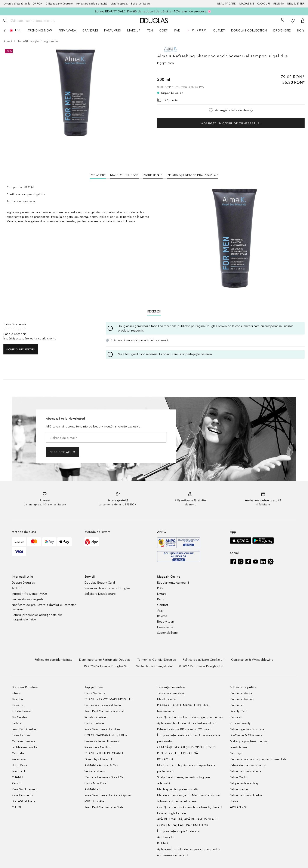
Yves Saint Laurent (25, 789)
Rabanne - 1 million (98, 747)
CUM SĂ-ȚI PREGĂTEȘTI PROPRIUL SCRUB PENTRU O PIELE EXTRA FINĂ (186, 750)
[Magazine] (248, 4)
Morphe (17, 699)
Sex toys (236, 753)
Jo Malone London (25, 747)
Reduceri (236, 717)
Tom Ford (18, 771)
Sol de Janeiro (22, 711)
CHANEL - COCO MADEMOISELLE (108, 699)
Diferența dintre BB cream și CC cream (184, 729)
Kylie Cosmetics (23, 795)
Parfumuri (237, 705)
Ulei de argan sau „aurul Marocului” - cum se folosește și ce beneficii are (188, 798)
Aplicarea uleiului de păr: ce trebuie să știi (187, 723)
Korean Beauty (240, 723)
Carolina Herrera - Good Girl (105, 777)
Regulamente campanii (173, 583)
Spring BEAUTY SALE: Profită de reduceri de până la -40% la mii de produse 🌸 (153, 11)
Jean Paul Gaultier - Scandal (104, 711)
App (160, 610)
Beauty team (166, 622)
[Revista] (280, 4)
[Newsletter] (296, 4)
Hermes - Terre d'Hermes (102, 741)
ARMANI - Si (93, 789)
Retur (161, 599)
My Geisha (19, 717)
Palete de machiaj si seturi (248, 765)
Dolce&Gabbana (24, 801)
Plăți (160, 588)
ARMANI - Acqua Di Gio (101, 765)
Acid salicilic (166, 837)
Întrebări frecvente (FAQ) (29, 594)
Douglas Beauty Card (100, 583)
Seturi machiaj (240, 789)
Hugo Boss (20, 765)
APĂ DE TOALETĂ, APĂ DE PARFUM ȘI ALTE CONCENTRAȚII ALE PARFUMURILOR (188, 822)
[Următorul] (303, 31)
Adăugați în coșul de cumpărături (231, 123)
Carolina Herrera (23, 741)
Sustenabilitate (167, 633)
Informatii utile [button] (22, 577)
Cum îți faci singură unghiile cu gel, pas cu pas (190, 717)
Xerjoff (17, 783)
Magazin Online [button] (169, 577)
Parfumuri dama (241, 693)
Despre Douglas (23, 583)
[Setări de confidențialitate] (154, 666)
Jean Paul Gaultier (24, 729)
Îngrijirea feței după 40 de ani (178, 831)
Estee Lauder (21, 735)
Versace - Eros (95, 771)
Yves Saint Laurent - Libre (102, 729)
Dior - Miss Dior (95, 783)
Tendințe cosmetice (171, 693)
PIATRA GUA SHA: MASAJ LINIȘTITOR (183, 705)
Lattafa (17, 723)
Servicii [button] (90, 577)
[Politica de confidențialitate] (54, 660)
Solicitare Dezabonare (100, 594)
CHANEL (18, 777)
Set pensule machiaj (244, 783)
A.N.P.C (17, 588)
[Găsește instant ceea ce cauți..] (42, 21)
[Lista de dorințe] (293, 21)
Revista (162, 616)
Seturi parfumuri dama (246, 771)
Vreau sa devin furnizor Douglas (107, 588)
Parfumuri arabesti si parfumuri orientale (258, 759)
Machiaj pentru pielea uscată (178, 789)
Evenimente (165, 627)
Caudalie (18, 753)
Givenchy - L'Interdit (98, 759)
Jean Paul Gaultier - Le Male (104, 807)
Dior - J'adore (94, 723)
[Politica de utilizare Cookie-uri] (204, 660)
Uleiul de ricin (167, 699)
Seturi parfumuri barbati (247, 795)
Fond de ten (238, 747)
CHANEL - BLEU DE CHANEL (104, 753)
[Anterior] (5, 31)
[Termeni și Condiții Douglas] (157, 660)
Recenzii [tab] (154, 311)
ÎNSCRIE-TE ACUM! (63, 452)
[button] (303, 21)
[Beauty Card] (228, 4)
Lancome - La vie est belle (103, 705)
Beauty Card (239, 711)
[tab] (98, 175)
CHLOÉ (17, 807)
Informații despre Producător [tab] (193, 175)
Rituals (16, 693)
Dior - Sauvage (95, 693)
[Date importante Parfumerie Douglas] (105, 660)
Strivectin (18, 705)
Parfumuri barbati (242, 699)
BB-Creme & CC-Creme (246, 735)
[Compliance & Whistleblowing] (252, 660)
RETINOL (163, 843)
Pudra (234, 801)
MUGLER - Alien (95, 801)
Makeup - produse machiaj (249, 741)
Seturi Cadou (239, 777)
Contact (163, 605)
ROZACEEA (165, 759)
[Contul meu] (282, 21)
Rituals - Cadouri (96, 717)
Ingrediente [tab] (153, 175)
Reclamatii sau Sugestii (28, 599)
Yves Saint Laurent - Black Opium (108, 795)
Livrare (162, 594)
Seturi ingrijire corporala (247, 729)
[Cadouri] (265, 4)
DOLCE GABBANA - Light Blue (106, 735)
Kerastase (19, 759)
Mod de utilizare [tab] (124, 175)
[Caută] (5, 21)
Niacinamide (166, 711)
